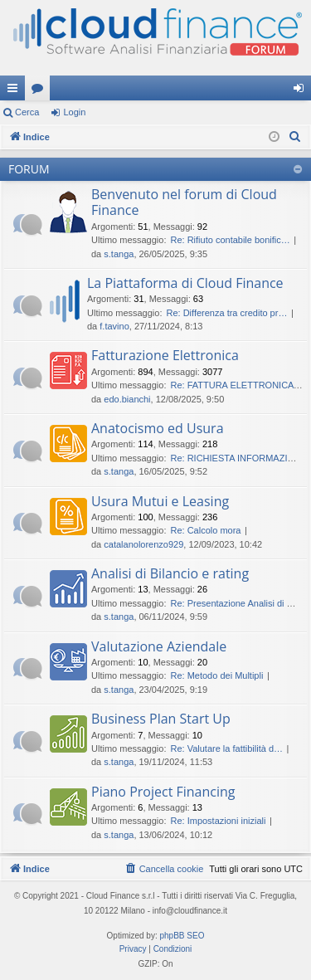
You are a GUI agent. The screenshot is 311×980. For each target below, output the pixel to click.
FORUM (29, 169)
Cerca (27, 112)
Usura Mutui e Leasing (160, 501)
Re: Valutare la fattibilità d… (226, 748)
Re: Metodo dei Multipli (216, 675)
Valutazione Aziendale (159, 646)
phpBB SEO (182, 936)
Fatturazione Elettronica (165, 355)
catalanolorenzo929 (143, 544)
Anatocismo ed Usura (158, 428)
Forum (41, 91)
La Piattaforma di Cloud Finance (185, 283)
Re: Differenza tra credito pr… (226, 313)
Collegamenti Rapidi (16, 91)
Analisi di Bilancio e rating (170, 573)
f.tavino (114, 326)
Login (74, 112)
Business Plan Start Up (161, 719)
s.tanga (119, 254)
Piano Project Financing (163, 792)
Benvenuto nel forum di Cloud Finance (184, 202)
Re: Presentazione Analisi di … (233, 603)
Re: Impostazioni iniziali (218, 821)
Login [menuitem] (302, 91)
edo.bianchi (127, 399)
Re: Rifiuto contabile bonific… (230, 240)
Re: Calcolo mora (205, 530)
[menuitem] (295, 137)
